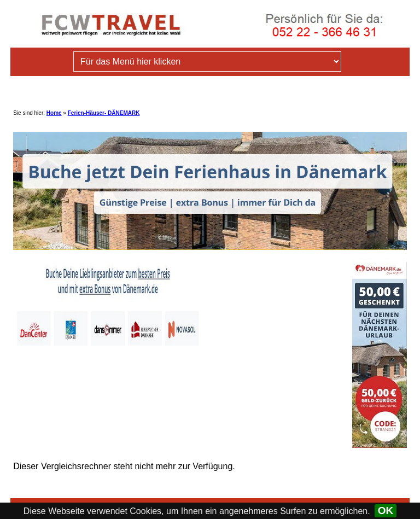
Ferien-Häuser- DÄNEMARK (104, 113)
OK (386, 511)
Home (54, 113)
